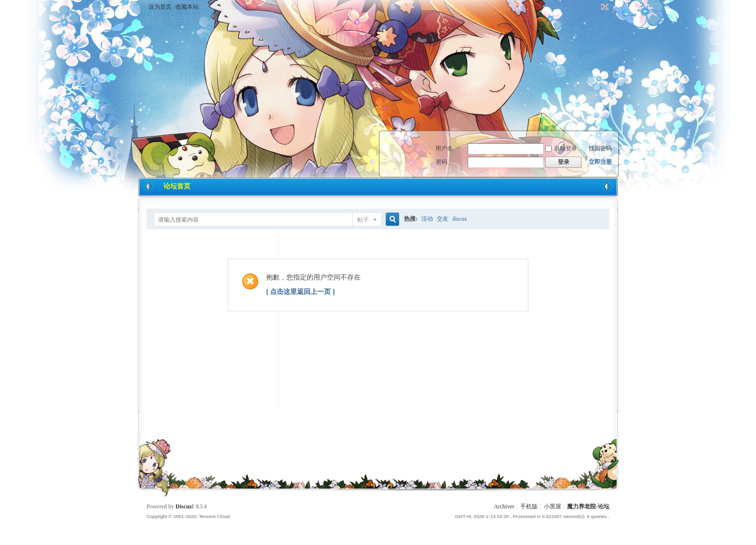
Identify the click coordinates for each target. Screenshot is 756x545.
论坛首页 (177, 186)
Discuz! (185, 506)
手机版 (529, 506)
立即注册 (600, 162)
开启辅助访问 (596, 7)
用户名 (444, 148)
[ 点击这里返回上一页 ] (300, 292)
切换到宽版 (604, 7)
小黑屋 (553, 506)
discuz (460, 219)
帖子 (363, 220)
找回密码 (600, 148)
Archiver (504, 506)
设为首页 (160, 7)
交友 (443, 219)
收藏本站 (187, 7)
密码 (442, 162)
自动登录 (561, 148)
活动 (427, 219)
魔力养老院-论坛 (588, 506)
